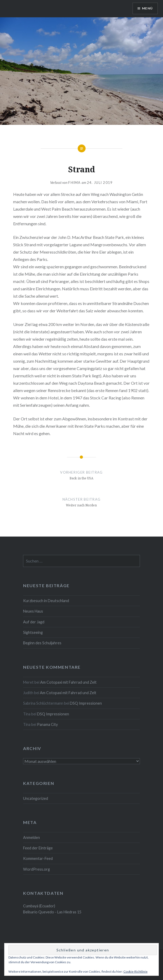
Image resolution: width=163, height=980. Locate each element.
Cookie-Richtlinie (135, 971)
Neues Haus (33, 611)
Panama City (47, 724)
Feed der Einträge (38, 848)
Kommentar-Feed (38, 858)
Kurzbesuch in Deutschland (46, 601)
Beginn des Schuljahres (42, 643)
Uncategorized (36, 798)
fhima (75, 183)
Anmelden (31, 837)
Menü (147, 8)
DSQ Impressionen (86, 703)
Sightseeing (33, 632)
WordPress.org (36, 869)
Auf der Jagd (34, 622)
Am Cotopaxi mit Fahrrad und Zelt (68, 682)
